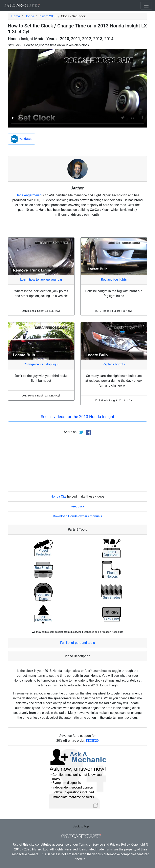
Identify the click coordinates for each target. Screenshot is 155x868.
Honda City (59, 496)
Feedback (78, 506)
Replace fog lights (114, 280)
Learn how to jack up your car (41, 280)
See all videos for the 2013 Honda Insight (77, 417)
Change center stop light (41, 364)
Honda (29, 16)
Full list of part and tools (77, 643)
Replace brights (114, 364)
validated (21, 139)
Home (16, 16)
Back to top (81, 826)
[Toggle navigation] (146, 6)
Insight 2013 (47, 16)
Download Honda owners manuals (77, 516)
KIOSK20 (92, 741)
